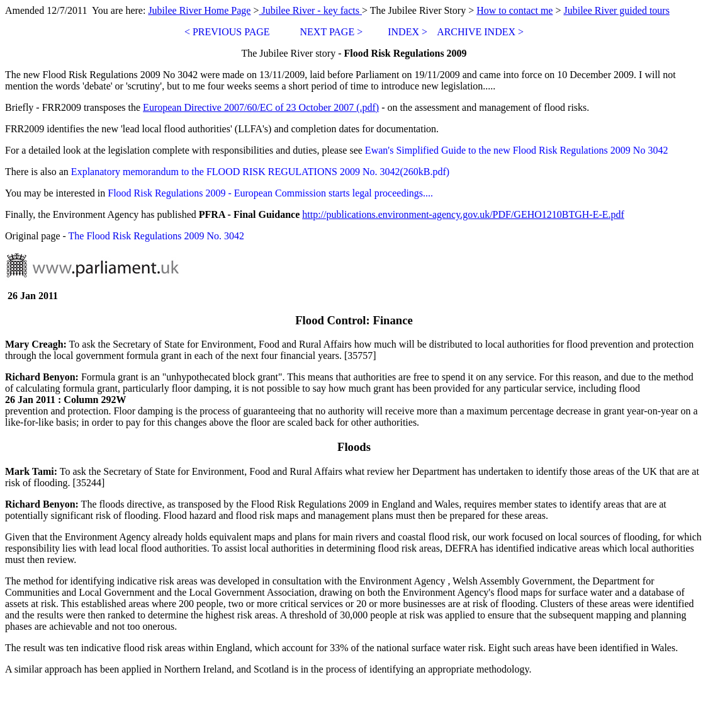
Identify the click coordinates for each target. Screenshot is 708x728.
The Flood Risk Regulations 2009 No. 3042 (157, 236)
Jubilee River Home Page (199, 10)
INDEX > (407, 32)
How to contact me (514, 10)
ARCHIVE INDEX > (480, 32)
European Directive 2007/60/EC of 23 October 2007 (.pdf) (261, 107)
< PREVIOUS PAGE (228, 32)
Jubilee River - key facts (310, 10)
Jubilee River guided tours (616, 10)
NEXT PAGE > (332, 32)
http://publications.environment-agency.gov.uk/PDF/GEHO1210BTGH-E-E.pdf (463, 214)
